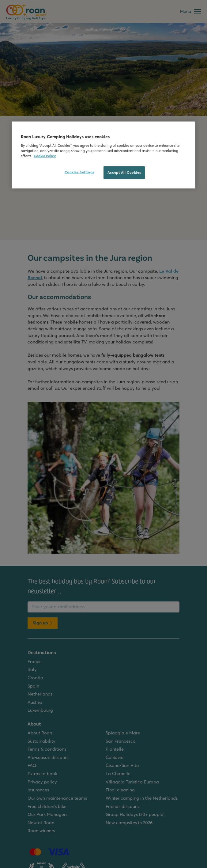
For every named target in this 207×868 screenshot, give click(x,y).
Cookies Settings (79, 172)
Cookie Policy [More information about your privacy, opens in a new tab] (45, 156)
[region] (103, 155)
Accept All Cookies (124, 172)
